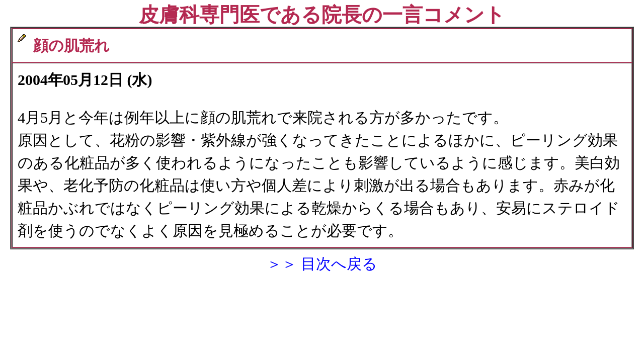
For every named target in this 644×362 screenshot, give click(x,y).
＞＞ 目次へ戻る (322, 264)
